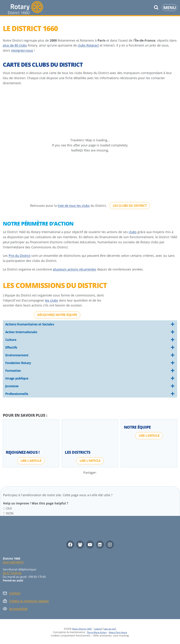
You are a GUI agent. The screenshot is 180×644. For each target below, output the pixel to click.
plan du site (112, 629)
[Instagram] (110, 545)
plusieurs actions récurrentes (75, 269)
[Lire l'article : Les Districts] (90, 461)
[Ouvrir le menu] (170, 8)
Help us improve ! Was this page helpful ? (36, 503)
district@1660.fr (13, 562)
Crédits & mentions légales (29, 601)
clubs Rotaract (88, 45)
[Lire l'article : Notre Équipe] (149, 435)
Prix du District (20, 256)
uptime (99, 629)
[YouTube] (90, 545)
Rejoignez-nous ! (23, 452)
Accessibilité (18, 609)
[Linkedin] (100, 545)
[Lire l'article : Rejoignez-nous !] (31, 461)
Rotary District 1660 (80, 629)
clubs (133, 232)
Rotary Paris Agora (120, 632)
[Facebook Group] (80, 545)
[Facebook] (70, 545)
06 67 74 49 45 (12, 573)
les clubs (52, 300)
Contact (15, 593)
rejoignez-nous (22, 50)
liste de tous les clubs (74, 206)
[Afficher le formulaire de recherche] (156, 7)
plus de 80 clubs (15, 45)
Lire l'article (31, 461)
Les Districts (78, 452)
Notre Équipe (137, 427)
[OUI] (4, 508)
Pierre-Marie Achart (95, 632)
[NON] (4, 513)
